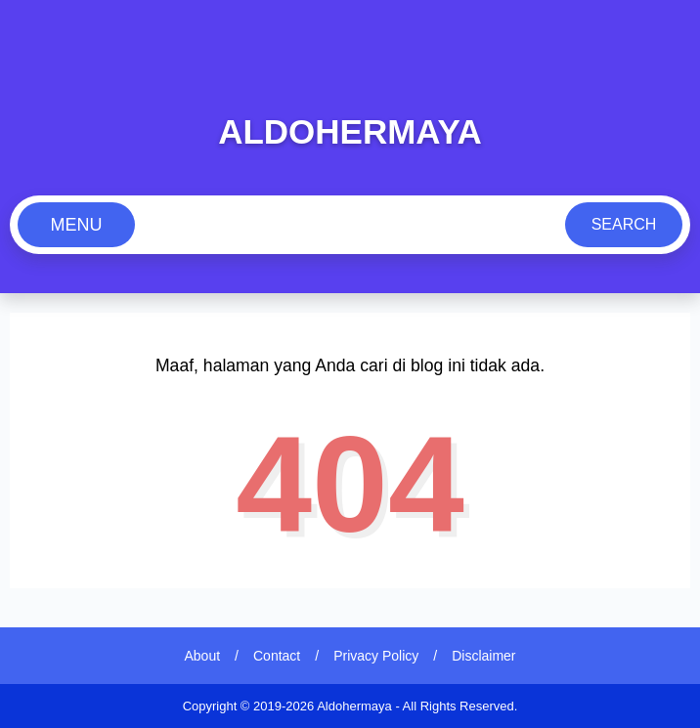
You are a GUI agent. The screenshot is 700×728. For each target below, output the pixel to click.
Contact (277, 656)
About (203, 656)
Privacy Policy (376, 656)
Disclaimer (483, 656)
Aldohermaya (350, 131)
